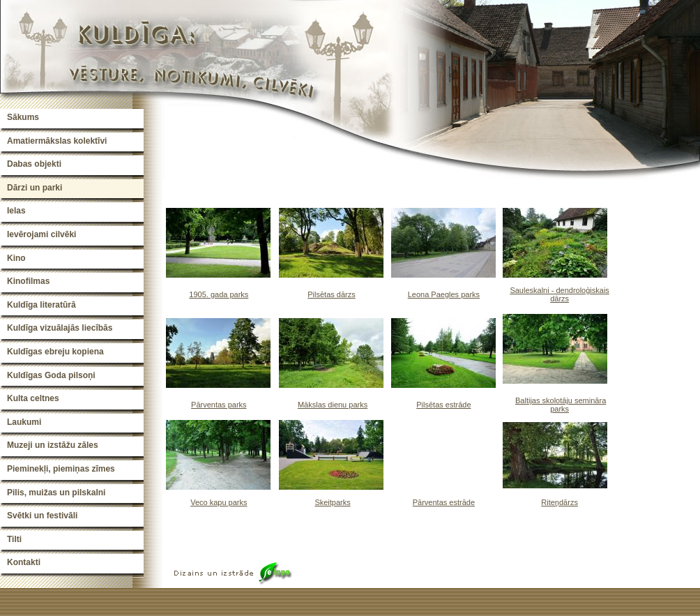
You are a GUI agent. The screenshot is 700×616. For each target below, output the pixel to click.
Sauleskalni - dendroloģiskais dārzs (559, 294)
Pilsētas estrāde (443, 405)
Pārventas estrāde (444, 502)
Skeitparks (332, 502)
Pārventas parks (219, 405)
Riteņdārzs (560, 502)
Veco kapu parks (219, 502)
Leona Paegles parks (444, 294)
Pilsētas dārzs (331, 294)
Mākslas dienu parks (333, 405)
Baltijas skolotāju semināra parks (561, 405)
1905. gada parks (219, 294)
